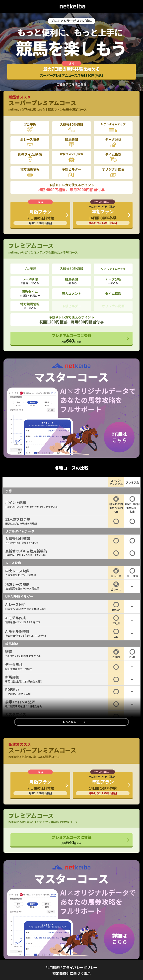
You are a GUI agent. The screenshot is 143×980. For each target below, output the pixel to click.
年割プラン (103, 215)
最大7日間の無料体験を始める (71, 72)
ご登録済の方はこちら (71, 84)
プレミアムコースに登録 (71, 338)
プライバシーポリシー (80, 967)
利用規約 (53, 967)
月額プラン (40, 217)
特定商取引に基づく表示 (71, 973)
